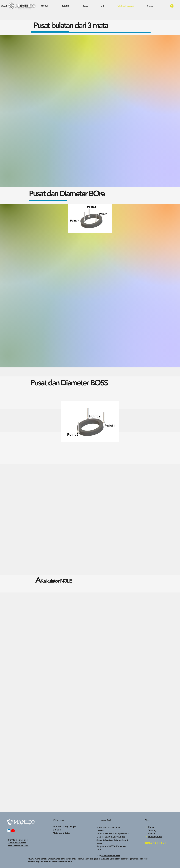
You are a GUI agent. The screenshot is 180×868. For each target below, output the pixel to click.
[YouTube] (13, 831)
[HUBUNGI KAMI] (156, 843)
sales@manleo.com (111, 856)
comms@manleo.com (62, 862)
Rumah (152, 827)
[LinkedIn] (9, 831)
